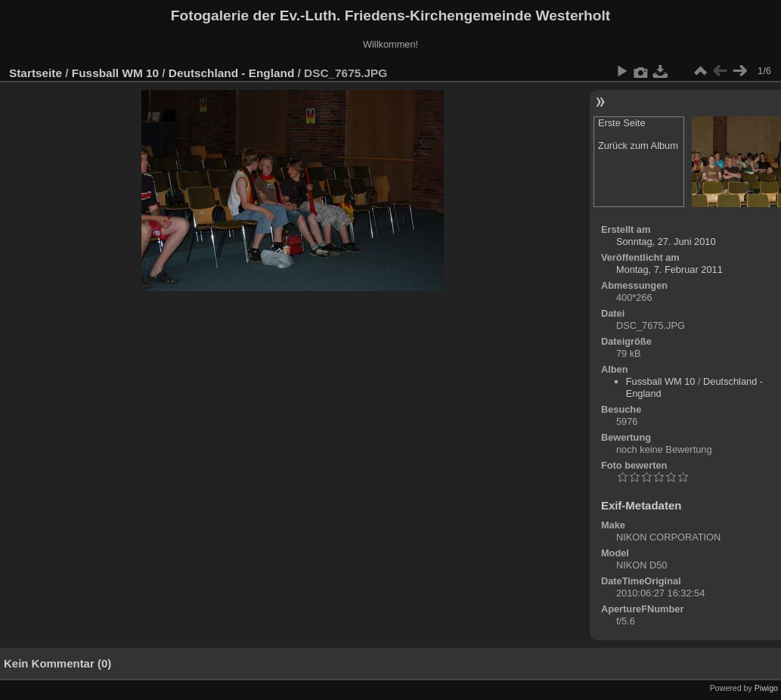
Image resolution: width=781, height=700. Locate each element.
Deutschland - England (231, 73)
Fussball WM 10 (115, 73)
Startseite (36, 73)
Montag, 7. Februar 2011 (669, 269)
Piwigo (766, 688)
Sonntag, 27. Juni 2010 (666, 242)
